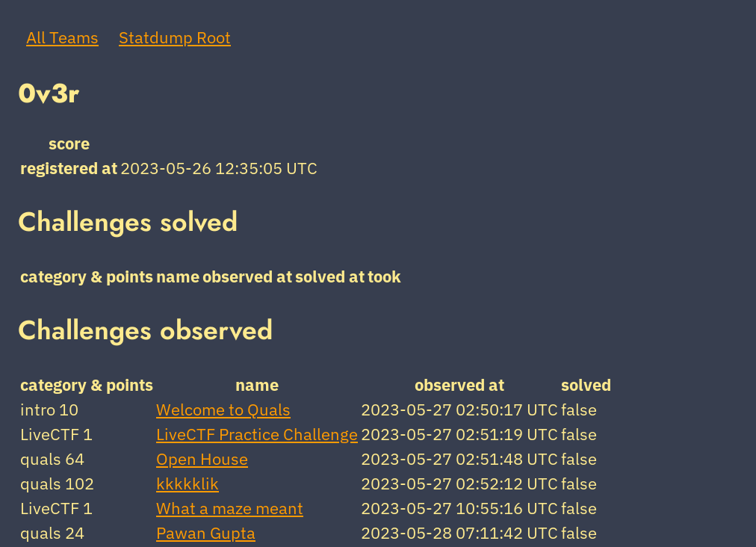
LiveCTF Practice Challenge (257, 434)
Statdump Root (175, 37)
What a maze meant (230, 508)
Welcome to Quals (223, 409)
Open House (202, 458)
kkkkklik (188, 483)
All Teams (62, 37)
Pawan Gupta (206, 532)
